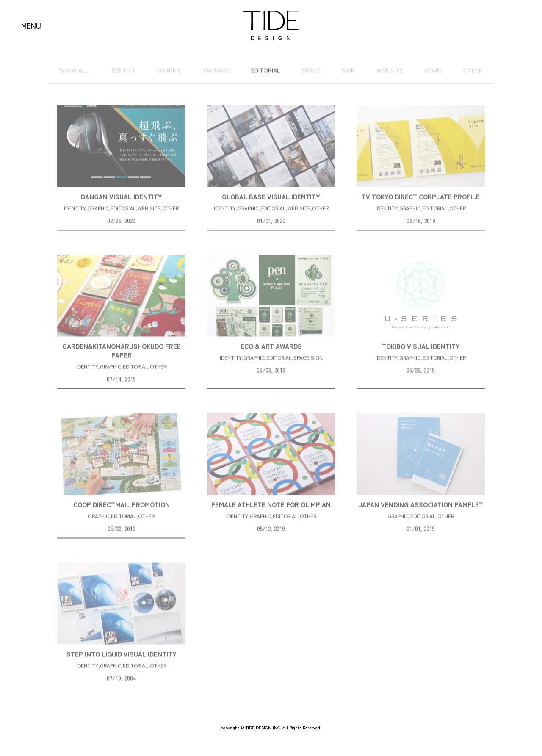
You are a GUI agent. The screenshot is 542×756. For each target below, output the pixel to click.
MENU (31, 25)
